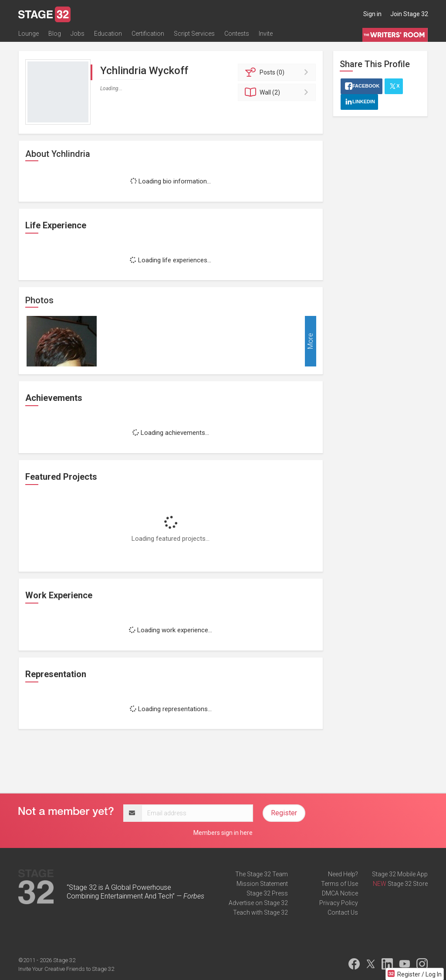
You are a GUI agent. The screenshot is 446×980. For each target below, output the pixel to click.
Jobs (78, 34)
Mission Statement (262, 884)
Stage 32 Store (408, 884)
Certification (148, 34)
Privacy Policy (339, 903)
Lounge (29, 34)
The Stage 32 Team (262, 874)
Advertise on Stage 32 (258, 903)
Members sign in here (223, 833)
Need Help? (343, 874)
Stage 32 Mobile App (400, 874)
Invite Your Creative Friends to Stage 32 (66, 969)
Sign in (372, 14)
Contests (237, 34)
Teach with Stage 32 (260, 912)
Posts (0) (278, 72)
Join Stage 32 (409, 14)
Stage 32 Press (267, 893)
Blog (55, 34)
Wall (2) (278, 92)
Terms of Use (340, 884)
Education (108, 34)
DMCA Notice (340, 893)
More (310, 341)
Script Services (194, 34)
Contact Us (343, 912)
